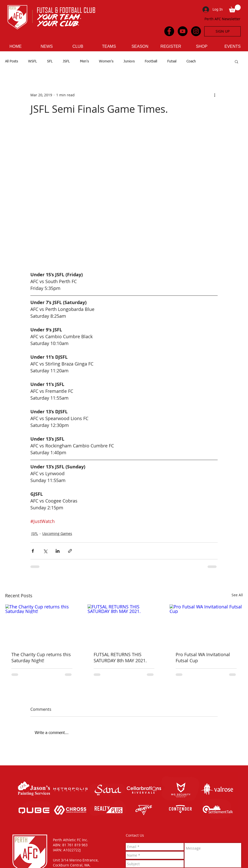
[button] (235, 8)
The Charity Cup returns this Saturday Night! (41, 657)
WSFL (33, 61)
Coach (191, 61)
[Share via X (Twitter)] (45, 551)
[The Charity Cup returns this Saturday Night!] (42, 625)
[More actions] (215, 95)
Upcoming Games (57, 533)
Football (151, 61)
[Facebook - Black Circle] (169, 31)
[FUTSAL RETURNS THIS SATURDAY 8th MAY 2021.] (124, 625)
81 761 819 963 (75, 845)
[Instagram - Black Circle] (196, 31)
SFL (50, 61)
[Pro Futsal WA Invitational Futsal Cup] (206, 625)
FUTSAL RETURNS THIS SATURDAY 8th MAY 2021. (120, 657)
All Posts (12, 61)
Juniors (129, 61)
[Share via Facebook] (33, 551)
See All (237, 595)
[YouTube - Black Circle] (183, 31)
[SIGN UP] (222, 31)
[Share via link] (70, 551)
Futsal (172, 61)
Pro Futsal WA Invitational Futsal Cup (203, 657)
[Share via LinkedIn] (58, 551)
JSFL (66, 61)
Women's (106, 61)
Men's (84, 61)
